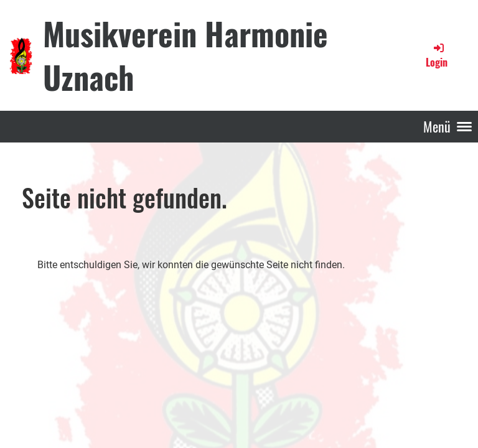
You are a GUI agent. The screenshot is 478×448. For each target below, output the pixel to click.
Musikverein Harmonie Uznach (185, 55)
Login (437, 55)
